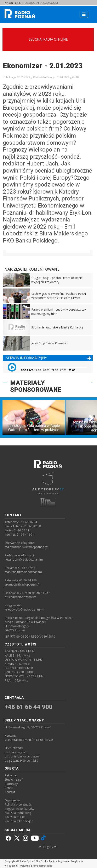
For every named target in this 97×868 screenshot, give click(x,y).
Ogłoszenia (12, 800)
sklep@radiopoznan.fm (20, 740)
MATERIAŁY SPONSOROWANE (36, 386)
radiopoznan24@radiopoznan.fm (27, 547)
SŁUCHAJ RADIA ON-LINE (48, 39)
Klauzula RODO (15, 817)
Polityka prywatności (18, 804)
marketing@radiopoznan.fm (23, 572)
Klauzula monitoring (18, 813)
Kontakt (10, 792)
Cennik (9, 788)
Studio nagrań (14, 779)
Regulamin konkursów (19, 809)
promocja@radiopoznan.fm (23, 584)
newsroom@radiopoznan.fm (24, 559)
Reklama (10, 775)
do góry (48, 847)
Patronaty (11, 784)
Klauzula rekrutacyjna (19, 821)
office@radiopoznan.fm (20, 597)
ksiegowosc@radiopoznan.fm (24, 609)
